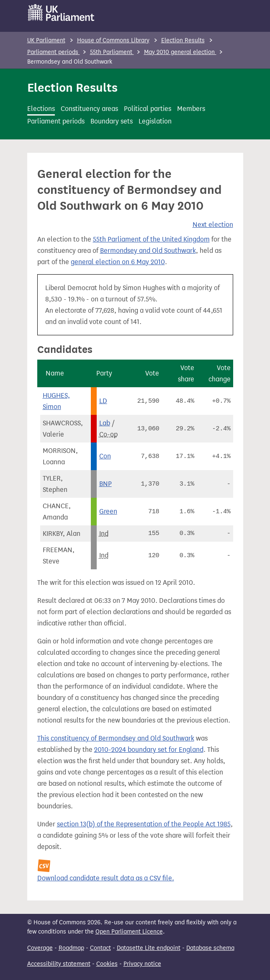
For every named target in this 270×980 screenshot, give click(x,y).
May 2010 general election (180, 52)
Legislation (155, 121)
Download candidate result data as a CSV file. (106, 878)
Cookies (107, 964)
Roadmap (71, 948)
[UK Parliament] (61, 13)
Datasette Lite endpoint (149, 948)
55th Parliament (112, 52)
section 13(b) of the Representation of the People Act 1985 (144, 824)
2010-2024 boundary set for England (149, 750)
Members (191, 109)
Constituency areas (89, 109)
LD (103, 401)
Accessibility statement (59, 964)
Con (105, 456)
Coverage (40, 948)
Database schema (210, 948)
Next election (213, 225)
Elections (41, 109)
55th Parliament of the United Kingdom (151, 239)
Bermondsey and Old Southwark (148, 251)
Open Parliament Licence (129, 932)
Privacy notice (142, 964)
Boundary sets (112, 121)
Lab (105, 423)
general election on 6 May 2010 (118, 262)
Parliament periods (54, 52)
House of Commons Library (113, 40)
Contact (100, 948)
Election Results (183, 40)
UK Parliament (46, 40)
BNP (105, 484)
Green (108, 511)
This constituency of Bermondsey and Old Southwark (116, 738)
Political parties (148, 109)
